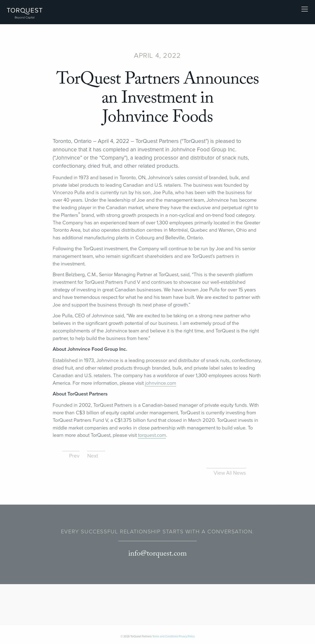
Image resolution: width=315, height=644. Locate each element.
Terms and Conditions (165, 636)
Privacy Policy (187, 636)
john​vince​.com (161, 383)
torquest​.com (152, 435)
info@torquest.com (157, 554)
